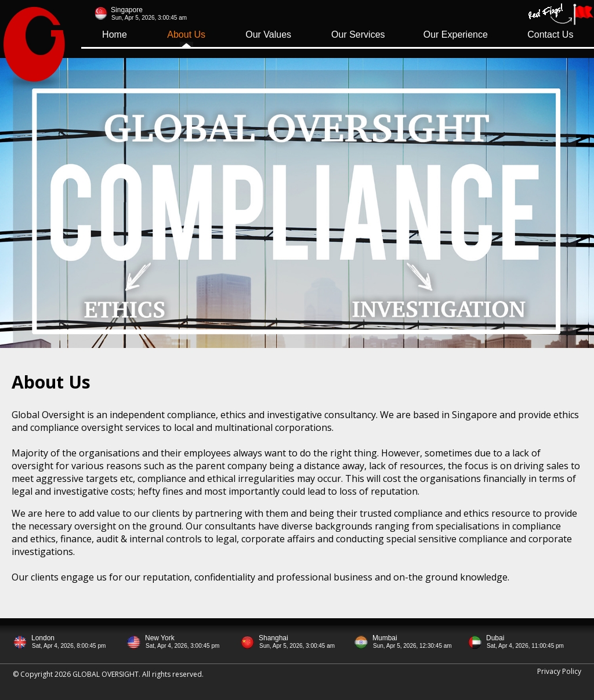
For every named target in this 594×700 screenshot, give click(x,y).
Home (115, 35)
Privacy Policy (559, 671)
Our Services (358, 35)
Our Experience (456, 35)
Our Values (268, 35)
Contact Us (550, 35)
